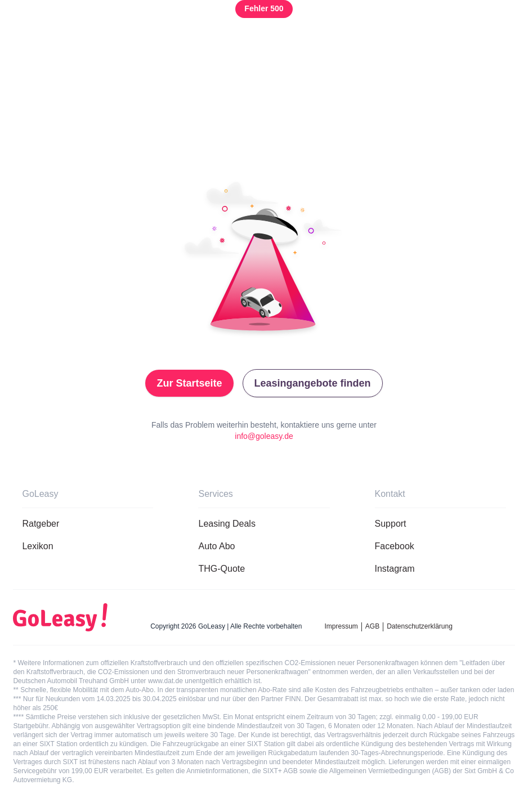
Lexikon (37, 546)
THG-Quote (222, 569)
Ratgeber (41, 524)
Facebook (395, 546)
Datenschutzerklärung (420, 626)
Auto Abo (216, 546)
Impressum (341, 626)
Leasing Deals (227, 524)
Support (391, 524)
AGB (372, 626)
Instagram (395, 569)
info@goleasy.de (264, 436)
